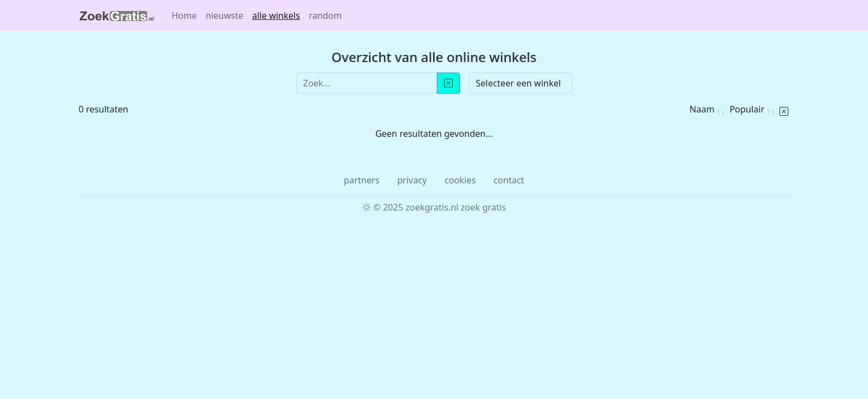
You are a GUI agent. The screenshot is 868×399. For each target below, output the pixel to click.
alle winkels (276, 16)
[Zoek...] (367, 83)
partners (361, 180)
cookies (460, 180)
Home (184, 16)
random (325, 16)
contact (508, 180)
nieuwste (225, 16)
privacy (412, 180)
